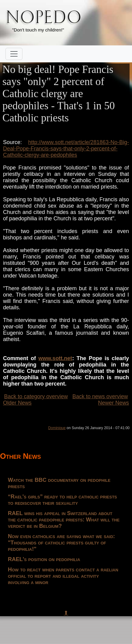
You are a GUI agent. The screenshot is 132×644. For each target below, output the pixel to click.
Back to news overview (100, 396)
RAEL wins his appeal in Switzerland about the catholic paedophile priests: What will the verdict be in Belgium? (64, 520)
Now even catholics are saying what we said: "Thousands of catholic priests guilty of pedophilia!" (61, 543)
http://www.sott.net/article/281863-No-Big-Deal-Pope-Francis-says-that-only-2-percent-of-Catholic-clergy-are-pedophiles (66, 149)
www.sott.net (55, 358)
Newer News (113, 403)
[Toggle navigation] (14, 54)
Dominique (57, 428)
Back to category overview (36, 396)
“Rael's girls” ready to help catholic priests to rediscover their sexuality (63, 500)
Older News (17, 403)
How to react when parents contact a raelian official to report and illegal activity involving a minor (63, 576)
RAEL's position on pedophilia (44, 559)
